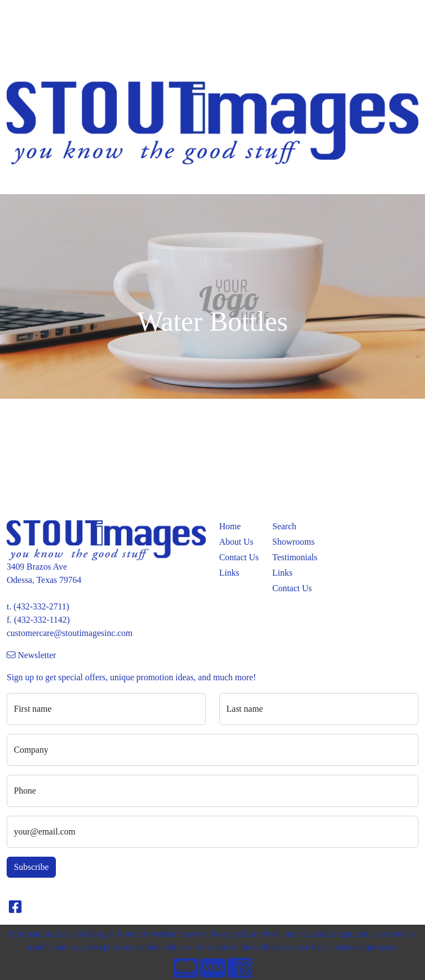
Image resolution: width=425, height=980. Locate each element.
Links (229, 573)
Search (276, 12)
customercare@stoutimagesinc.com (70, 633)
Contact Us (239, 557)
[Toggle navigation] (17, 182)
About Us (236, 542)
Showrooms (292, 542)
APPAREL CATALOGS (53, 36)
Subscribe (31, 867)
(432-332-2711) (41, 606)
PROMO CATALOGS (50, 61)
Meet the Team (66, 12)
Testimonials (292, 557)
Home (21, 12)
